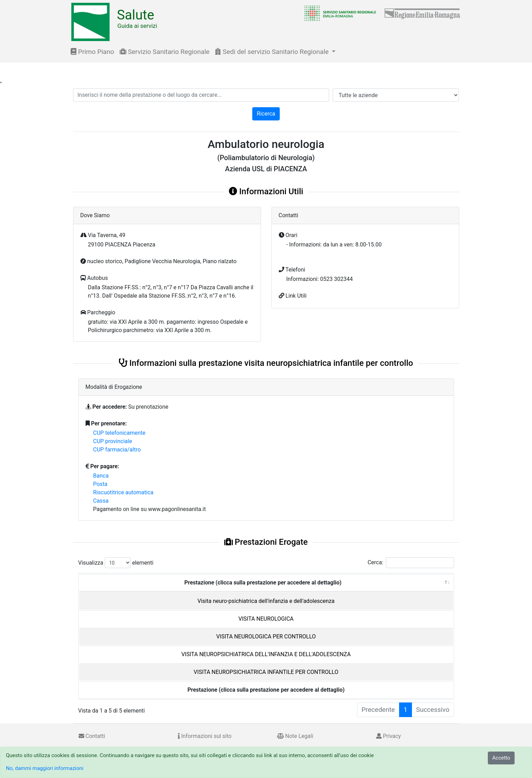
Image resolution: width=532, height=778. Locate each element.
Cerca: (411, 563)
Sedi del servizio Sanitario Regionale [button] (273, 52)
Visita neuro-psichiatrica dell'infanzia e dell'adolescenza (266, 601)
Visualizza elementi (116, 563)
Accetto (501, 758)
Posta (100, 484)
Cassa (101, 501)
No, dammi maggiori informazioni (45, 768)
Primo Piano (92, 52)
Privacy (389, 736)
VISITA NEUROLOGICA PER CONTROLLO (266, 636)
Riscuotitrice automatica (124, 492)
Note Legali (295, 736)
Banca (101, 476)
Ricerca (266, 114)
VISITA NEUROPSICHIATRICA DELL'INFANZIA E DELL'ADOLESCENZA (266, 654)
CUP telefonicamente (120, 433)
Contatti (92, 736)
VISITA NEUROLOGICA (266, 619)
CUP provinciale (113, 441)
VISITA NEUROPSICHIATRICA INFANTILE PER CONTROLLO (266, 672)
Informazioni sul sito (205, 736)
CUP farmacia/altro (117, 450)
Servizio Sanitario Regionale (165, 52)
